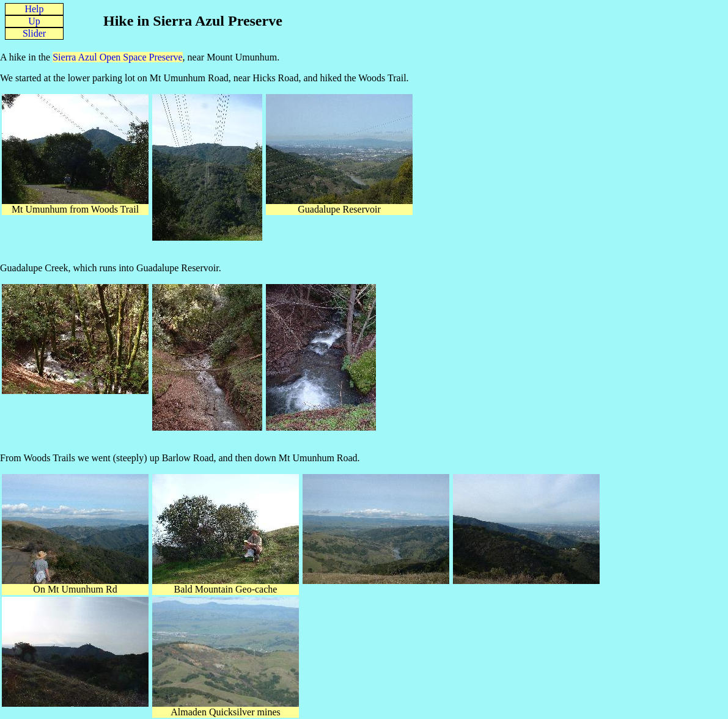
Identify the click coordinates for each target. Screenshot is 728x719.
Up (34, 21)
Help (34, 9)
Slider (34, 33)
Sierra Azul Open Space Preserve (117, 57)
